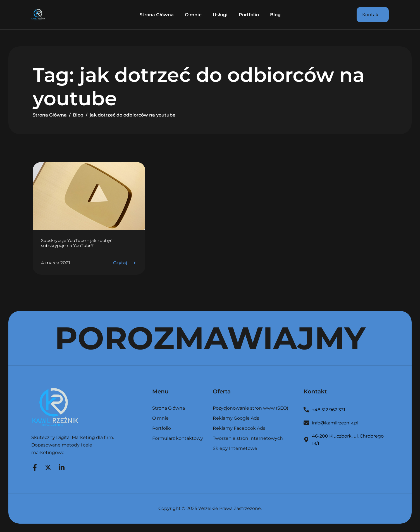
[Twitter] (48, 467)
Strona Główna (157, 15)
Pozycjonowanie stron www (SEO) (250, 408)
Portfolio (249, 15)
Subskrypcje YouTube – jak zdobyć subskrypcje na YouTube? (77, 243)
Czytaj (125, 263)
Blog (275, 15)
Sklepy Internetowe (235, 448)
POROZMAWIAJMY (210, 338)
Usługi (220, 15)
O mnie (193, 15)
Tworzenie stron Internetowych (248, 439)
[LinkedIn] (61, 467)
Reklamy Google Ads (236, 418)
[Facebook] (35, 467)
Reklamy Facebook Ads (239, 428)
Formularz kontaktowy (178, 438)
